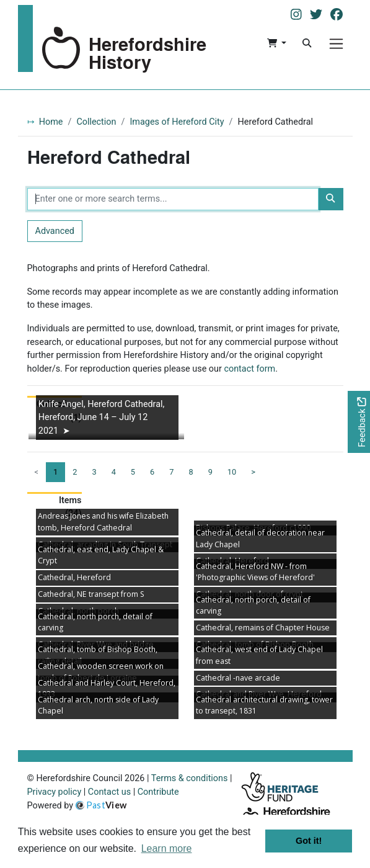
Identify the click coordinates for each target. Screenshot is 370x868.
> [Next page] (253, 472)
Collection (96, 122)
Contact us (109, 792)
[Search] (307, 43)
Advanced (55, 231)
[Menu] (336, 44)
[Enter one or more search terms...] (173, 199)
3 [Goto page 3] (94, 472)
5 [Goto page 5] (133, 472)
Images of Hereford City (177, 122)
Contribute (158, 792)
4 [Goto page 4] (114, 472)
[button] (277, 43)
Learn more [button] (167, 848)
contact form (249, 369)
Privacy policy (55, 792)
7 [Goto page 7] (171, 472)
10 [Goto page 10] (232, 472)
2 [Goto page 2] (75, 472)
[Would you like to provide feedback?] (359, 422)
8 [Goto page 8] (191, 472)
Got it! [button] (309, 841)
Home (51, 122)
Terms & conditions (190, 778)
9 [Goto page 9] (210, 472)
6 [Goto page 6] (152, 472)
